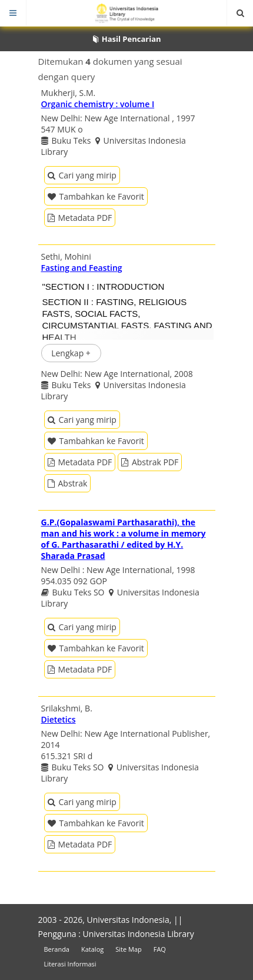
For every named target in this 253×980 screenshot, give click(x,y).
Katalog (92, 949)
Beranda (57, 949)
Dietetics (59, 719)
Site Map (129, 949)
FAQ (160, 949)
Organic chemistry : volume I (98, 104)
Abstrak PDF (150, 462)
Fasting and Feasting (82, 268)
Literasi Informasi (70, 964)
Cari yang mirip (82, 175)
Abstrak (68, 483)
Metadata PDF (80, 218)
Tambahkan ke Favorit (96, 196)
